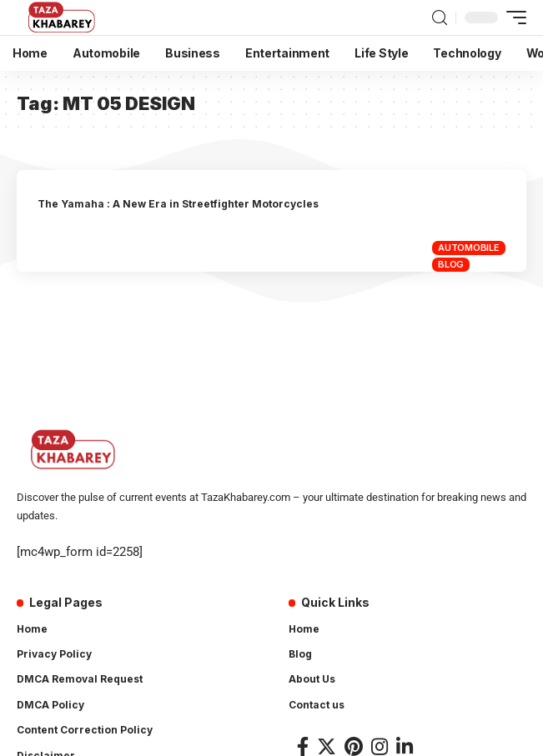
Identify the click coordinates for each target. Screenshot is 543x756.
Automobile (469, 248)
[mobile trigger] (512, 18)
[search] (440, 18)
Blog (451, 264)
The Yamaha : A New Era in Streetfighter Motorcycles (178, 204)
